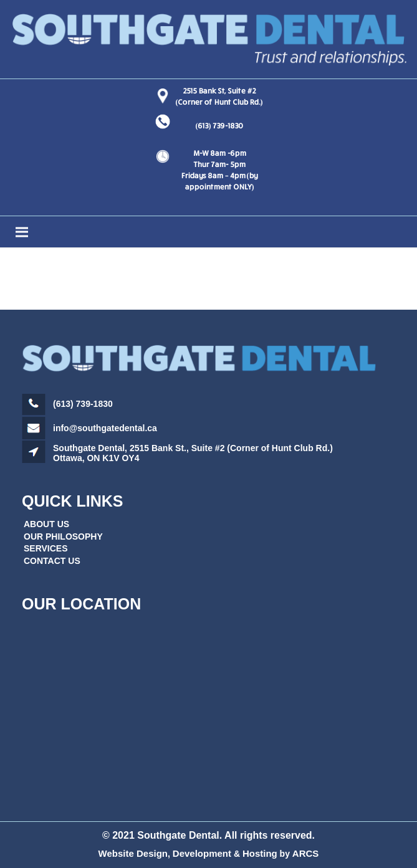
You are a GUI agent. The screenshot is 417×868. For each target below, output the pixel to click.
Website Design (133, 853)
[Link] (208, 39)
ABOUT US (46, 524)
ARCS (306, 853)
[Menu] (208, 232)
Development (202, 853)
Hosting (260, 853)
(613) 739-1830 (219, 126)
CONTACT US (52, 561)
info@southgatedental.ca (105, 428)
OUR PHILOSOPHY (63, 537)
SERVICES (46, 548)
